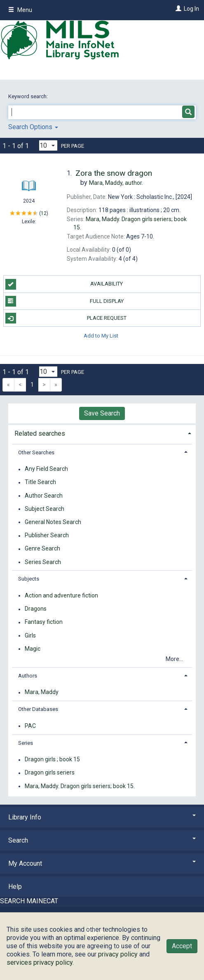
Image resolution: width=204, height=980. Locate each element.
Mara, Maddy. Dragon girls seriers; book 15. (80, 786)
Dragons (36, 609)
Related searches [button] (40, 433)
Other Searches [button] (36, 452)
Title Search (40, 482)
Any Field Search (46, 469)
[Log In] (177, 9)
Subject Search (45, 509)
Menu (20, 10)
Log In (191, 9)
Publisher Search (47, 536)
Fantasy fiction (44, 622)
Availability (64, 284)
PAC (30, 726)
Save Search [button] (102, 413)
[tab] (102, 433)
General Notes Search (53, 522)
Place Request (66, 318)
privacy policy (118, 954)
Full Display (64, 301)
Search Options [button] (33, 127)
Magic (33, 649)
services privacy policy (40, 962)
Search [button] (102, 840)
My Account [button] (102, 863)
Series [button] (26, 743)
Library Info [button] (102, 817)
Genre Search (42, 549)
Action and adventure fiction (61, 595)
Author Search (44, 496)
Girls (30, 635)
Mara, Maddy (42, 692)
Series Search (43, 562)
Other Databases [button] (38, 709)
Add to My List (101, 335)
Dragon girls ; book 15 (52, 760)
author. (116, 183)
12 (44, 213)
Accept (182, 946)
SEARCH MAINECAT (29, 901)
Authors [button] (28, 676)
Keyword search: (29, 96)
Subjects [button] (29, 579)
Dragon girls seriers (50, 773)
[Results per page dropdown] (48, 145)
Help (15, 887)
